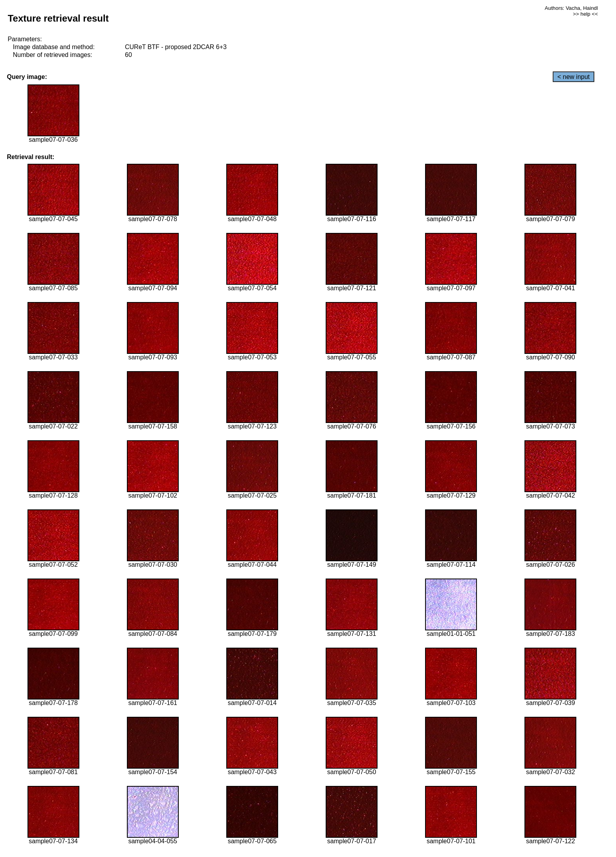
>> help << (585, 14)
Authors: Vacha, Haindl (571, 8)
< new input (574, 77)
